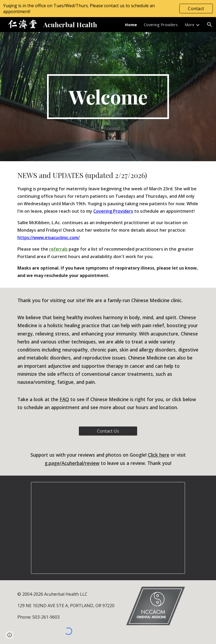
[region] (108, 9)
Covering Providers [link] (161, 25)
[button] (210, 25)
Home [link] (131, 25)
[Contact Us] (108, 431)
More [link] (190, 25)
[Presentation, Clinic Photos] (108, 528)
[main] (108, 97)
